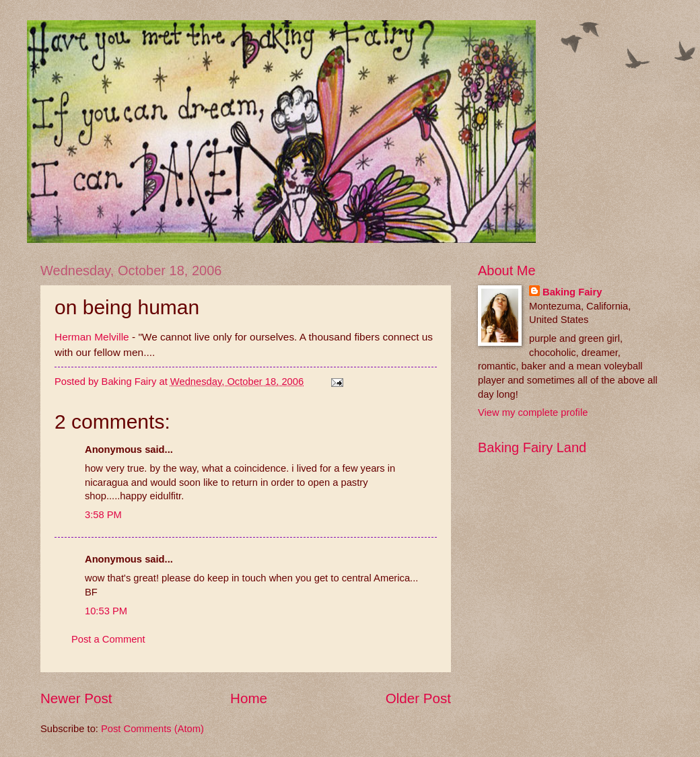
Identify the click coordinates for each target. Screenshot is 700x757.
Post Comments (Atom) (152, 729)
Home (249, 698)
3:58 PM (103, 515)
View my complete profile (533, 412)
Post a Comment (108, 639)
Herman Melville (92, 337)
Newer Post (76, 698)
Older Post (418, 698)
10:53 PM (106, 611)
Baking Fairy (572, 292)
